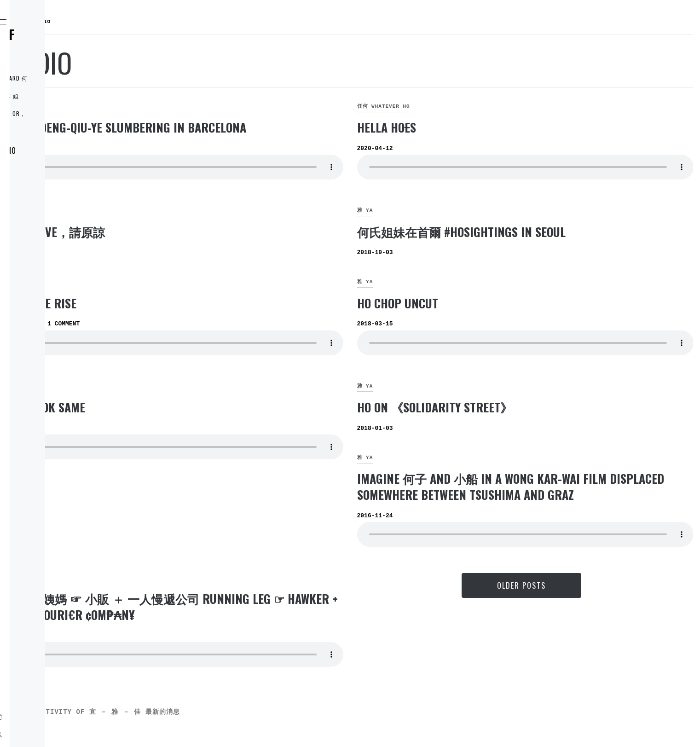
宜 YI (153, 282)
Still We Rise (180, 303)
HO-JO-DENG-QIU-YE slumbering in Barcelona (265, 127)
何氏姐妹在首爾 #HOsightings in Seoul (530, 232)
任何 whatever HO (453, 106)
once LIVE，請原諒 (194, 232)
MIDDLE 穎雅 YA (60, 191)
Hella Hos (456, 127)
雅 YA (153, 106)
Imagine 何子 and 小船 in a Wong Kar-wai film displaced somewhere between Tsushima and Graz (551, 494)
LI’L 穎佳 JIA (55, 211)
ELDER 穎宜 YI (57, 171)
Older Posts (556, 602)
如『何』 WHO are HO (72, 151)
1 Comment (202, 324)
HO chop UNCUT (467, 303)
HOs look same (184, 407)
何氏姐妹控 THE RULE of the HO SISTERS (71, 41)
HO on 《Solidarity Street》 (504, 407)
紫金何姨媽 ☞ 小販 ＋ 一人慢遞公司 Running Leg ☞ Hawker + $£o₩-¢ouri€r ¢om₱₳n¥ (277, 623)
